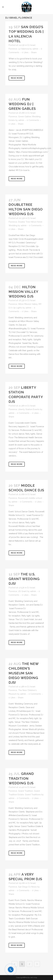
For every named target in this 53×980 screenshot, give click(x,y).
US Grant (22, 591)
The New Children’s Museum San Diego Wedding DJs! (24, 673)
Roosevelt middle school (30, 498)
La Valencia (24, 49)
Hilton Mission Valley (28, 304)
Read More (17, 78)
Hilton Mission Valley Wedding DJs (23, 292)
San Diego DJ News (27, 887)
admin (35, 49)
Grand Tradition (26, 791)
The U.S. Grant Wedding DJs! (24, 579)
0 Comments (33, 120)
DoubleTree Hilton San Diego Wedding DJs (26, 209)
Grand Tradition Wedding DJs (21, 778)
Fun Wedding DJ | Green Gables (22, 104)
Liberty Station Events (29, 409)
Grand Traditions (33, 795)
